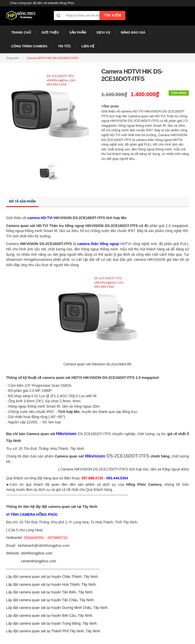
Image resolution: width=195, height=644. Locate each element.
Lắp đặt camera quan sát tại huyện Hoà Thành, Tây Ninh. (51, 584)
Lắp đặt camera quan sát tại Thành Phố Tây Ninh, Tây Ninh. (54, 631)
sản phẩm (86, 484)
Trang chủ (12, 58)
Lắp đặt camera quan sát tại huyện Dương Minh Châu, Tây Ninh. (57, 608)
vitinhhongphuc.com (37, 553)
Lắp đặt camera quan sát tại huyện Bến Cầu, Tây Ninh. (50, 616)
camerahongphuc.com (38, 561)
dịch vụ (109, 484)
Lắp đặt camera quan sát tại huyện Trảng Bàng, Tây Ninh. (52, 623)
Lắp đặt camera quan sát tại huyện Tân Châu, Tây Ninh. (50, 600)
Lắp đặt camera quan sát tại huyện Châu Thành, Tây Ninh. (52, 577)
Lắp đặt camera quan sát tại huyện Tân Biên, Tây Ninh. (50, 592)
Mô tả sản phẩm (22, 202)
